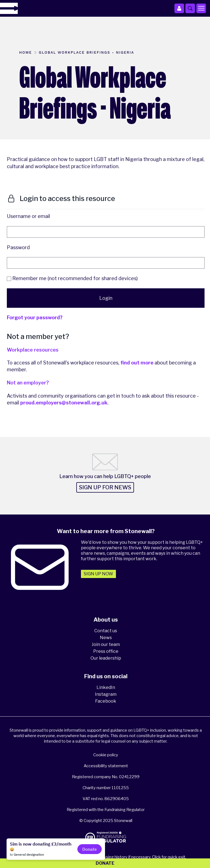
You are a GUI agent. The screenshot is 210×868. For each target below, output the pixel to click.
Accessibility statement (106, 766)
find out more (137, 363)
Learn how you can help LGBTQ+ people (105, 476)
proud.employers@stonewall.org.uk (64, 403)
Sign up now (98, 574)
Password (18, 247)
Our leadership (106, 658)
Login (106, 298)
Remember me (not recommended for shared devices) (72, 278)
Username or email (28, 216)
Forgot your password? (35, 317)
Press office (106, 651)
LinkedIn (106, 687)
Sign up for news (105, 487)
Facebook (106, 701)
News (106, 638)
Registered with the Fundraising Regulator (106, 810)
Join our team (106, 644)
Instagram (106, 694)
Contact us (106, 631)
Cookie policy (106, 755)
